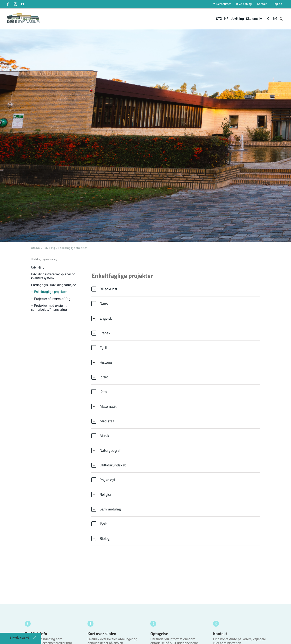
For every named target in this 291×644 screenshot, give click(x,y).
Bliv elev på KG (20, 638)
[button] (281, 19)
